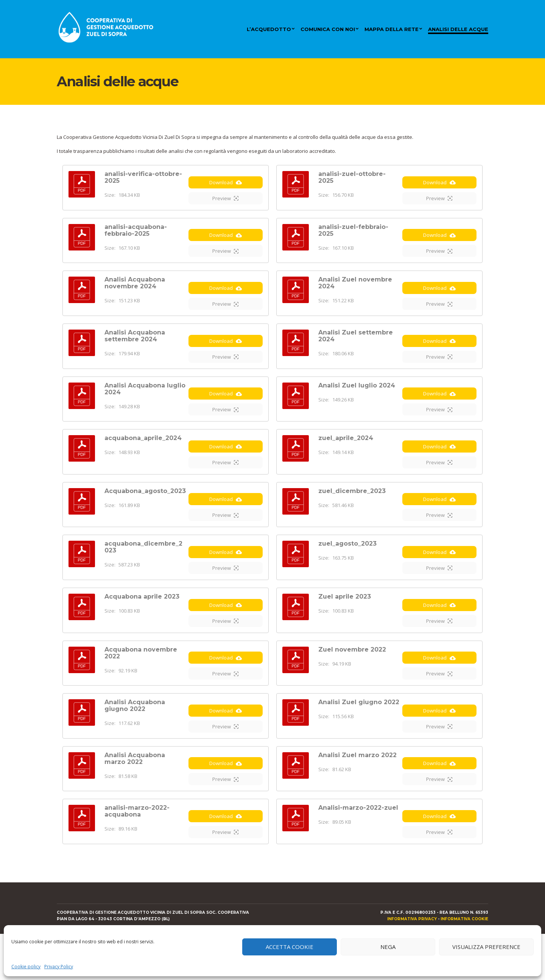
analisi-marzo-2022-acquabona (137, 854)
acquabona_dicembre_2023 (143, 572)
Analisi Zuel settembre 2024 (356, 346)
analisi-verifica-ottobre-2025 (143, 177)
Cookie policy (26, 967)
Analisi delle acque (458, 29)
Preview (225, 202)
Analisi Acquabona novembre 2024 (135, 290)
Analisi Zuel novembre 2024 (355, 290)
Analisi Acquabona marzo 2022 (135, 797)
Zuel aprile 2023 (345, 625)
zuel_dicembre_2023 (352, 512)
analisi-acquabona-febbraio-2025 (136, 234)
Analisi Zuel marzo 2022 (357, 794)
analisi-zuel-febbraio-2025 (353, 234)
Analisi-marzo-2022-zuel (358, 850)
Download (226, 186)
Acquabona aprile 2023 (142, 625)
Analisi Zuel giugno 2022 (359, 738)
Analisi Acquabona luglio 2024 (145, 403)
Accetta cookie (290, 947)
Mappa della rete (392, 29)
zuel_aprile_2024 (346, 456)
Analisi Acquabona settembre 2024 (135, 346)
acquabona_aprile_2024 (143, 456)
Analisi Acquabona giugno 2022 (135, 741)
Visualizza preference (486, 947)
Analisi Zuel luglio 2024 (357, 399)
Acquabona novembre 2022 (141, 685)
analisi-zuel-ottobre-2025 (352, 177)
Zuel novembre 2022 (352, 681)
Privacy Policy (59, 967)
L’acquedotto (269, 29)
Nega (388, 947)
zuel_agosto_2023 (347, 569)
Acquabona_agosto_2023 (145, 512)
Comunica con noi (328, 29)
